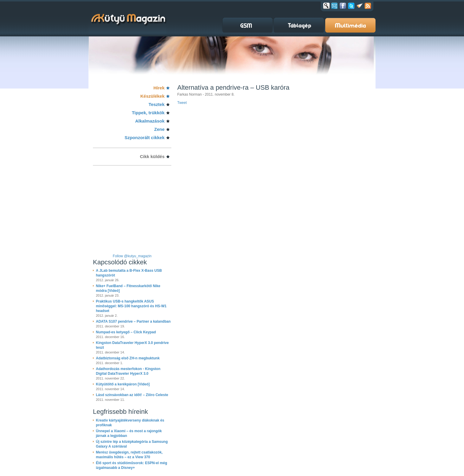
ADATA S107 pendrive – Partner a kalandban (133, 321)
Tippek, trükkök (148, 113)
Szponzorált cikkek (145, 138)
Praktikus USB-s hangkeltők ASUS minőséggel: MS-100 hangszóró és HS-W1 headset (131, 306)
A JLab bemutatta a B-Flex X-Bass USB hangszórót (129, 273)
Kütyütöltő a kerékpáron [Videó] (123, 384)
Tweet (182, 103)
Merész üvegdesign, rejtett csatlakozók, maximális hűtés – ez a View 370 (129, 455)
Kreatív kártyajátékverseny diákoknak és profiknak (130, 423)
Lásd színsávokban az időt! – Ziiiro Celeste (132, 395)
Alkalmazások (150, 121)
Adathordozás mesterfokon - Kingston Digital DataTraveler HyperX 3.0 (128, 371)
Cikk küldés (152, 156)
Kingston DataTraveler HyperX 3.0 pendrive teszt (132, 345)
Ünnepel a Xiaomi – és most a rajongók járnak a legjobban (129, 433)
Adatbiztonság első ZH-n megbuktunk (128, 358)
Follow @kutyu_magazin (132, 256)
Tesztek (157, 104)
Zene (159, 129)
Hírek (159, 88)
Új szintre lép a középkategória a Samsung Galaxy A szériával (132, 444)
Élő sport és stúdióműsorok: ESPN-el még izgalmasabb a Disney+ (132, 465)
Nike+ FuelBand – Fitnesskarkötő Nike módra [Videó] (128, 288)
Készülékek (152, 96)
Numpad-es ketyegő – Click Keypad (126, 332)
